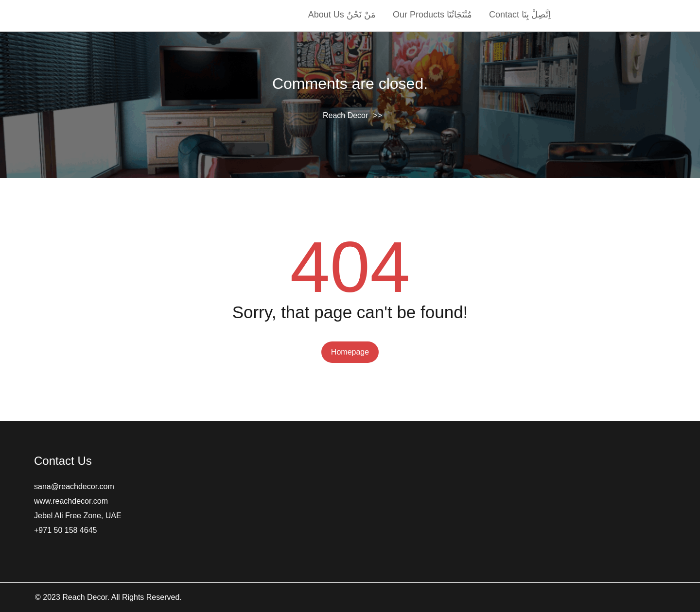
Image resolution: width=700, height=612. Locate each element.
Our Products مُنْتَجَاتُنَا (432, 15)
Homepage (350, 352)
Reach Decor (345, 115)
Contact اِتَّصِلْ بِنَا (520, 15)
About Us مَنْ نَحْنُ (342, 15)
